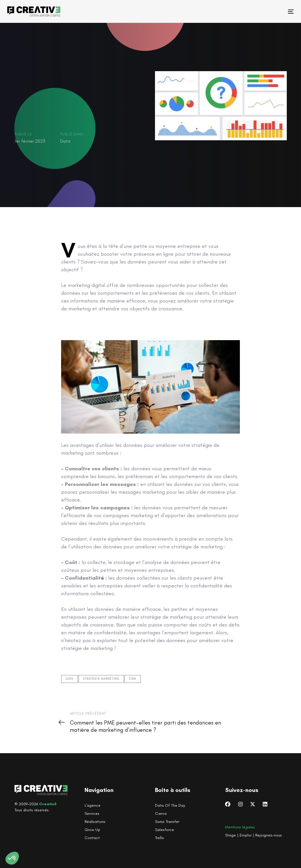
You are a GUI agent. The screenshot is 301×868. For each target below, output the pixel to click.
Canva (161, 813)
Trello (159, 838)
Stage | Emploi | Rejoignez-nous (253, 835)
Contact (92, 838)
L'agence (93, 805)
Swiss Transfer (167, 822)
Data (65, 142)
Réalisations (95, 822)
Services (92, 813)
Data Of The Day (170, 805)
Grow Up (92, 830)
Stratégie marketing (101, 679)
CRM (133, 679)
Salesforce (165, 830)
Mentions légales (240, 827)
